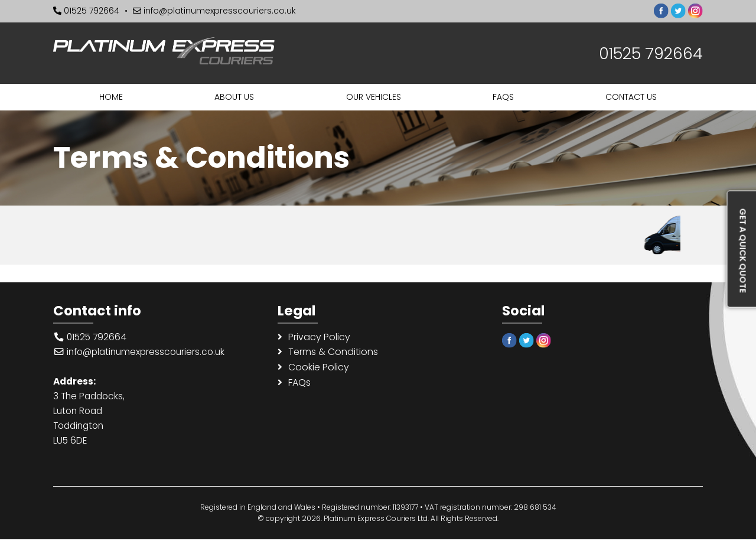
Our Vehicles (374, 97)
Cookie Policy (319, 369)
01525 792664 (86, 11)
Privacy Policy (319, 338)
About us (234, 97)
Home (111, 97)
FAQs (503, 97)
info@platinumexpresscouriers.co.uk (214, 11)
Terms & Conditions (333, 354)
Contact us (631, 97)
